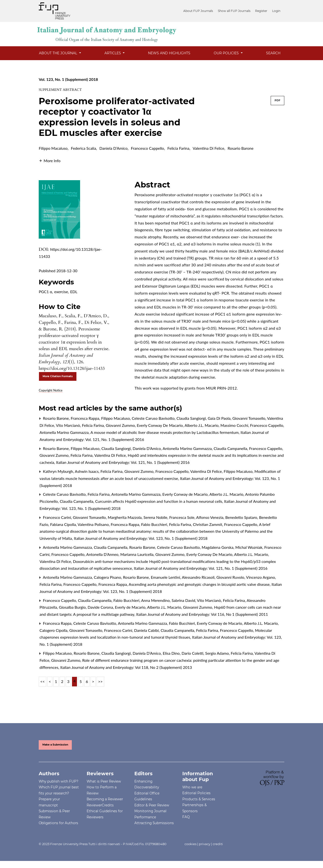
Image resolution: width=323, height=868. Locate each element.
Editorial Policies (196, 793)
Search (273, 53)
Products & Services (199, 799)
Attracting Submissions (154, 823)
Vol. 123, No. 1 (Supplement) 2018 (68, 79)
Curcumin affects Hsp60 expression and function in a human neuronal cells (159, 501)
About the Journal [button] (59, 53)
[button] (50, 160)
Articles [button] (113, 53)
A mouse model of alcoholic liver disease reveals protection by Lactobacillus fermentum (165, 432)
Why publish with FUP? (59, 781)
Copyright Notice (51, 390)
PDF (277, 100)
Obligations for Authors (58, 823)
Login (276, 11)
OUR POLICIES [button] (227, 53)
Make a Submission (55, 745)
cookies (190, 844)
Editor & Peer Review (152, 805)
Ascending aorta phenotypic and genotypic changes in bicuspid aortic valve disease (200, 584)
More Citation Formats (58, 376)
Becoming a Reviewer (105, 799)
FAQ (186, 817)
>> (100, 681)
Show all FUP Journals (235, 11)
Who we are (192, 787)
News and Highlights (169, 53)
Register (262, 11)
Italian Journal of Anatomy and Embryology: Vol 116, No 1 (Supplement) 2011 (202, 614)
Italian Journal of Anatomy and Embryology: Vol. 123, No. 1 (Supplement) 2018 (141, 538)
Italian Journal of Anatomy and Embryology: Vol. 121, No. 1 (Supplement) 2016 (123, 462)
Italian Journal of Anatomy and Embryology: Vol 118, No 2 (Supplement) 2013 (126, 667)
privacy (205, 844)
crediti (218, 844)
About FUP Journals (200, 11)
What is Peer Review (104, 781)
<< (42, 681)
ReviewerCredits (100, 805)
